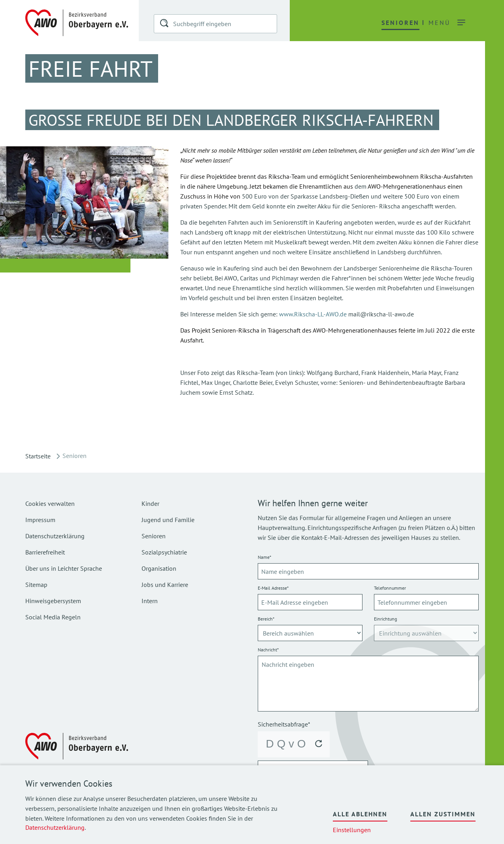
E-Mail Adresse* (273, 588)
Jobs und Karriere (165, 585)
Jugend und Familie (168, 520)
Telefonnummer (390, 588)
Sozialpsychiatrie (164, 552)
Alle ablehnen (360, 814)
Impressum (40, 520)
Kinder (150, 503)
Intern (150, 601)
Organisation (159, 568)
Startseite (38, 456)
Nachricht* (268, 650)
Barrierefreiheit (45, 552)
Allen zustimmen (443, 814)
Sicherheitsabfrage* (284, 724)
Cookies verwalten (50, 503)
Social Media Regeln (53, 617)
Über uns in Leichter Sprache (64, 568)
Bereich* (266, 619)
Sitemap (36, 585)
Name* (264, 557)
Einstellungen (352, 830)
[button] (165, 25)
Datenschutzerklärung (55, 827)
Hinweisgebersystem (53, 601)
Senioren (154, 536)
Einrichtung (385, 619)
